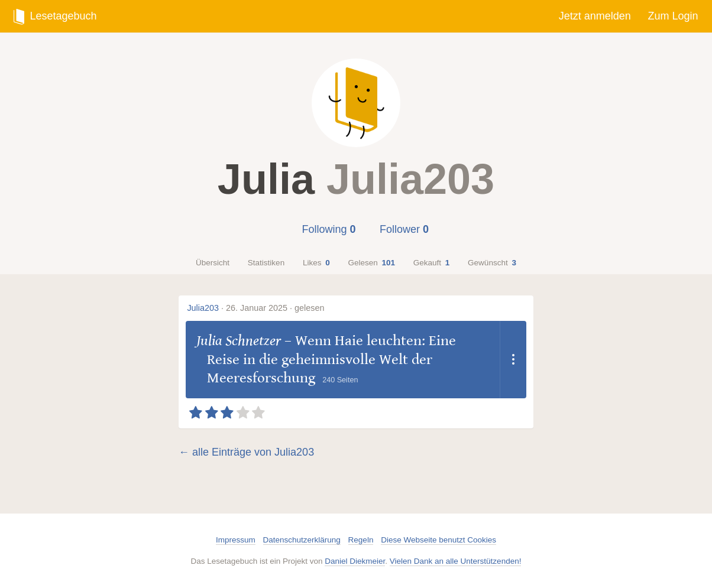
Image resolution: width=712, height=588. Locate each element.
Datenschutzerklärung (302, 540)
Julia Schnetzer (239, 341)
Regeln (361, 540)
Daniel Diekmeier (355, 561)
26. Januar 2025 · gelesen (275, 308)
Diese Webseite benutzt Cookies (438, 540)
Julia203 (203, 308)
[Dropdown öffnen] (513, 360)
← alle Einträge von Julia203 (246, 452)
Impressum (236, 540)
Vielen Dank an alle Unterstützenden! (456, 561)
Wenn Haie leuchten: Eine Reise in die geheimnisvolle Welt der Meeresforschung (331, 359)
